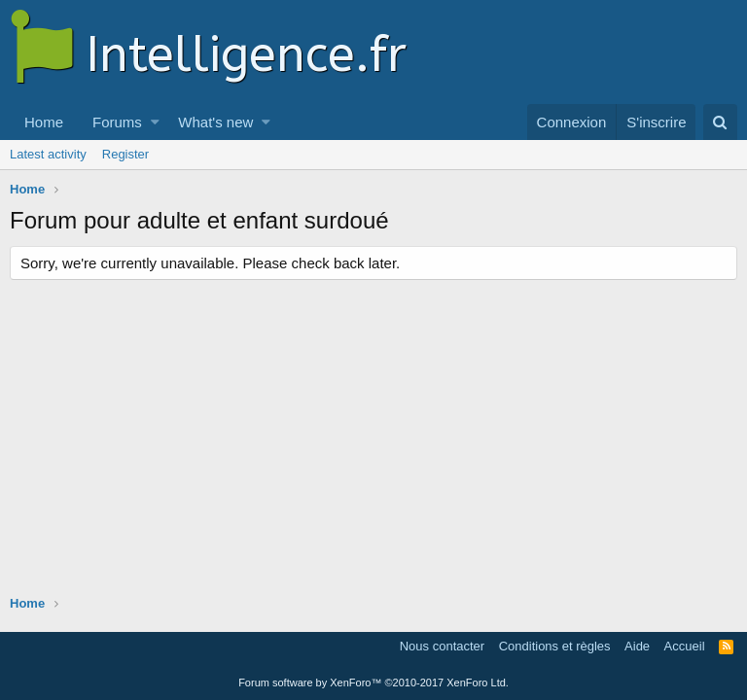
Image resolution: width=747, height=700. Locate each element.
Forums (117, 122)
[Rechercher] (720, 122)
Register (125, 154)
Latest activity (48, 154)
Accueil (685, 646)
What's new (215, 122)
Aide (637, 646)
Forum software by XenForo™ (373, 682)
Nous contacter (442, 646)
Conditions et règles (555, 646)
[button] (155, 122)
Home (44, 122)
